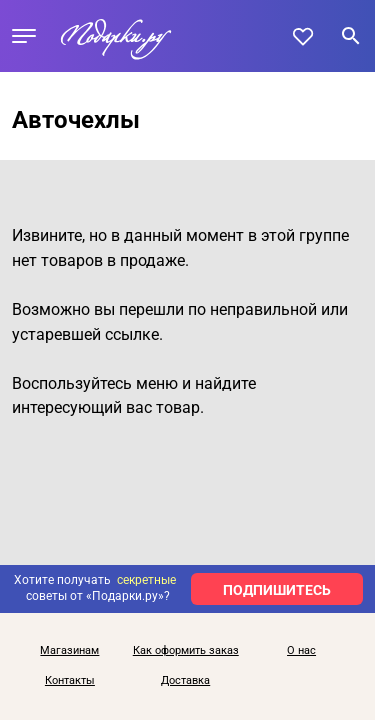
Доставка (185, 681)
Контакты (70, 681)
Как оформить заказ (186, 651)
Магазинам (69, 651)
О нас (301, 651)
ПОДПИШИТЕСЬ (277, 590)
